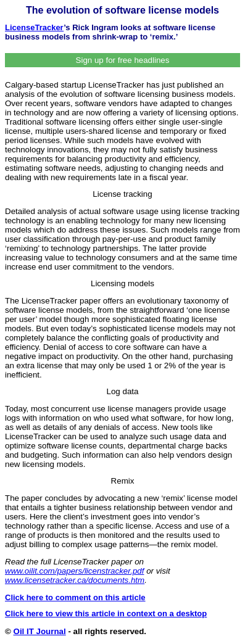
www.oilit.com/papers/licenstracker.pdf (74, 571)
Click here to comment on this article (75, 597)
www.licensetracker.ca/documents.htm (75, 580)
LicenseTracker (34, 27)
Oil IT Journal (40, 631)
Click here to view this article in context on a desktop (106, 613)
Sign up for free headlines (123, 60)
